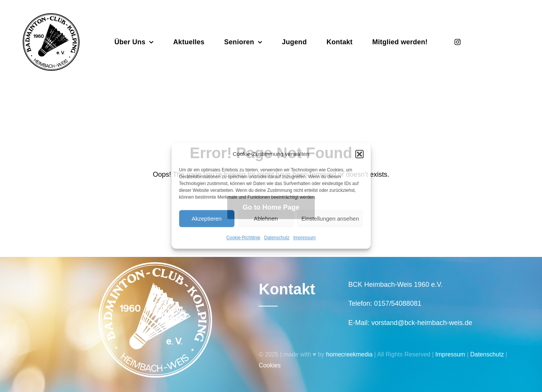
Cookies (270, 365)
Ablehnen (266, 219)
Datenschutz (277, 238)
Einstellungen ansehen (330, 219)
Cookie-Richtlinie (243, 238)
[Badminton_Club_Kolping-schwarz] (51, 17)
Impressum (304, 238)
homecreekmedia (349, 354)
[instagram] (458, 42)
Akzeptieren (207, 219)
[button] (359, 154)
